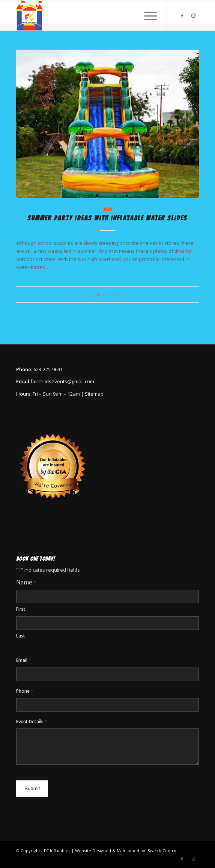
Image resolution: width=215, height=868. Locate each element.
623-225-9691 (48, 369)
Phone (25, 691)
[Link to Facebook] (182, 16)
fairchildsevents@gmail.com (62, 381)
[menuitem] (147, 15)
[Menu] (147, 15)
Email (24, 660)
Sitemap (94, 394)
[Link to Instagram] (193, 16)
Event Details (32, 722)
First (21, 609)
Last (21, 636)
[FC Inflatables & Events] (89, 15)
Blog (108, 209)
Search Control (162, 851)
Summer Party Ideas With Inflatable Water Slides (107, 218)
